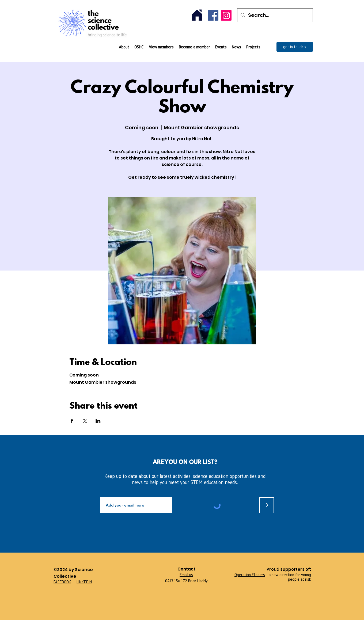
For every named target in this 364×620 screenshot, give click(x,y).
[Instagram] (226, 15)
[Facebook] (213, 15)
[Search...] (275, 15)
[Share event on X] (85, 421)
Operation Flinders (250, 575)
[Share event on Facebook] (72, 421)
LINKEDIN (84, 582)
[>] (267, 505)
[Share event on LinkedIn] (98, 421)
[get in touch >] (295, 47)
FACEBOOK (62, 582)
